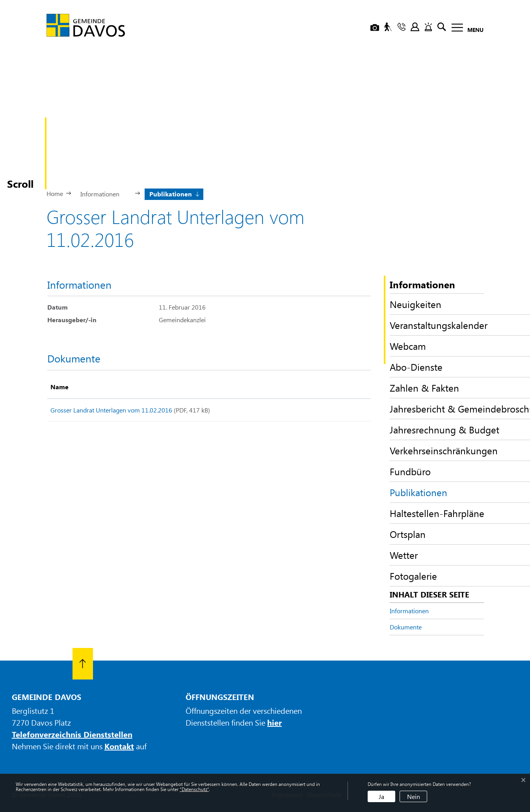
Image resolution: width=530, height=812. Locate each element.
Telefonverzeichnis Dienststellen (72, 734)
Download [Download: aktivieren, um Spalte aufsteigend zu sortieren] (330, 387)
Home (55, 193)
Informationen (409, 611)
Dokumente (406, 627)
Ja (381, 796)
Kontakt (119, 746)
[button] (103, 193)
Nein (414, 796)
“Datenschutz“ (194, 789)
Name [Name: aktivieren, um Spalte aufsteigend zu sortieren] (60, 387)
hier (274, 722)
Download (341, 412)
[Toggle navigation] (465, 29)
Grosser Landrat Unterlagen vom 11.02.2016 (111, 410)
